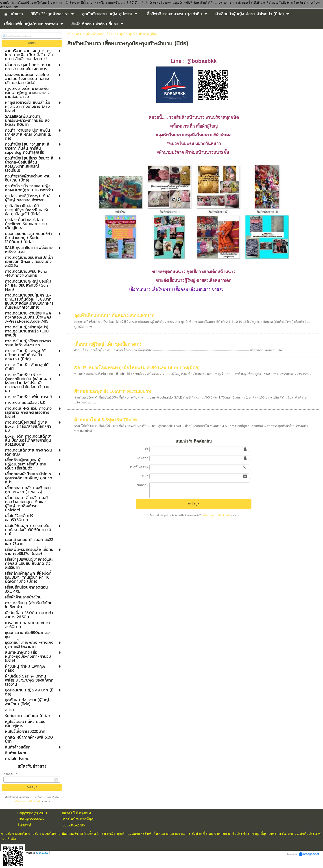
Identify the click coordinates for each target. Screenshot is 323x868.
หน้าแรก (73, 34)
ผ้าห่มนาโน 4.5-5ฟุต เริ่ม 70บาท (106, 420)
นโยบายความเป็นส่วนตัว (28, 801)
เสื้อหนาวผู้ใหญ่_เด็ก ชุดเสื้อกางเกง (108, 344)
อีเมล (145, 476)
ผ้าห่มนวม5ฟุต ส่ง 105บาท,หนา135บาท (113, 391)
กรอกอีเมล (10, 774)
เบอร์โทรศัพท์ (139, 467)
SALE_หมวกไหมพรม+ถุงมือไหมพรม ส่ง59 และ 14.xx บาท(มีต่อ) (137, 368)
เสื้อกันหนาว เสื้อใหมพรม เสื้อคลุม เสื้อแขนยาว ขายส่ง (176, 289)
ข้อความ (143, 485)
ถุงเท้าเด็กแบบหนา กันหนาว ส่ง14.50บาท (114, 316)
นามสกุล (143, 458)
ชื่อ (146, 449)
